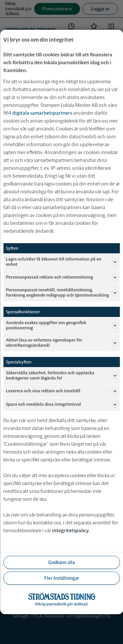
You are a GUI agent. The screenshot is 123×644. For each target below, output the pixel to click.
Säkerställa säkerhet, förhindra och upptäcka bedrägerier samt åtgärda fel (62, 375)
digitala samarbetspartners (42, 113)
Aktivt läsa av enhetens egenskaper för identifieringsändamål (62, 343)
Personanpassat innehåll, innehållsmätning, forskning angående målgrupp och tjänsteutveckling (62, 293)
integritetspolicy (71, 530)
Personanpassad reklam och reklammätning (62, 277)
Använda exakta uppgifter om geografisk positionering (62, 325)
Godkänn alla (61, 562)
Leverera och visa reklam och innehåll (62, 391)
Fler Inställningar (62, 578)
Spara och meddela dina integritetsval (62, 404)
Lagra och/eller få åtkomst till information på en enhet (62, 262)
